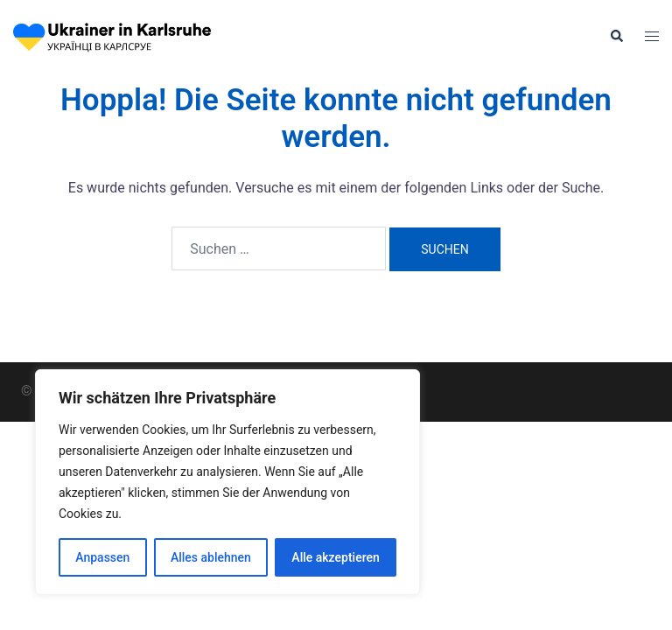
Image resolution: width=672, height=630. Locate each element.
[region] (227, 482)
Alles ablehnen (211, 557)
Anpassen (102, 557)
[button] (616, 37)
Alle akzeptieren (335, 557)
